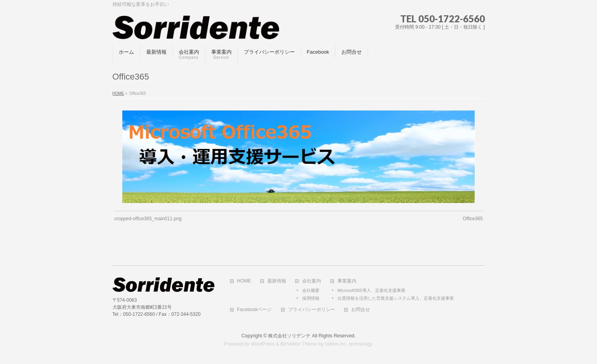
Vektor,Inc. (336, 344)
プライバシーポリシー (312, 310)
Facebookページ (255, 310)
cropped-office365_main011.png (148, 219)
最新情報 (277, 281)
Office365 (473, 219)
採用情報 (311, 298)
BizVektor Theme (299, 344)
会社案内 (312, 281)
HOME (244, 281)
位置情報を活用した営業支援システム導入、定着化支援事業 (396, 298)
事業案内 (347, 281)
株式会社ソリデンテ (289, 336)
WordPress (263, 344)
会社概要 (311, 290)
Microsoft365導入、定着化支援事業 (371, 290)
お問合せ (361, 310)
